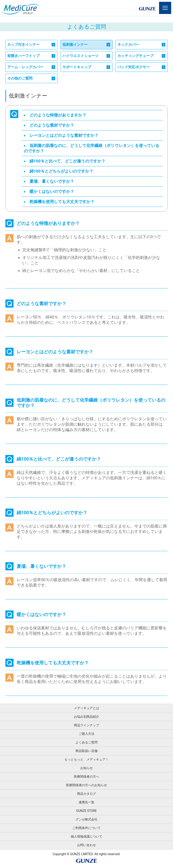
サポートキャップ (77, 67)
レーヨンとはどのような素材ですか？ (64, 135)
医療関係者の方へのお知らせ (86, 785)
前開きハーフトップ (23, 56)
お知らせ (86, 768)
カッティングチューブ (135, 56)
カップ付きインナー (23, 45)
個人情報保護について (86, 836)
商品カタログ (86, 794)
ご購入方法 (86, 734)
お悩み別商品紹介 (86, 717)
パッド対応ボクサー (134, 67)
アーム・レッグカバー (25, 67)
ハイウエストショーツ (80, 56)
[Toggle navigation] (165, 8)
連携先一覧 (86, 802)
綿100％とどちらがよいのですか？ (61, 171)
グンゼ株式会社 (86, 819)
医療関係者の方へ (86, 777)
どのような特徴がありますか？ (58, 115)
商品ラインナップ (86, 725)
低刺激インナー (75, 45)
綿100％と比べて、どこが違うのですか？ (67, 161)
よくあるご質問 (86, 742)
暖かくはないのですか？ (52, 191)
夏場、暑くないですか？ (52, 181)
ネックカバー (128, 45)
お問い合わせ (86, 845)
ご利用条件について (86, 828)
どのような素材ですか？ (52, 125)
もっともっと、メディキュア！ (86, 759)
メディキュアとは (86, 708)
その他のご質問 (20, 78)
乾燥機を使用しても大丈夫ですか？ (62, 202)
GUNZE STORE (86, 811)
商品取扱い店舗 (86, 751)
